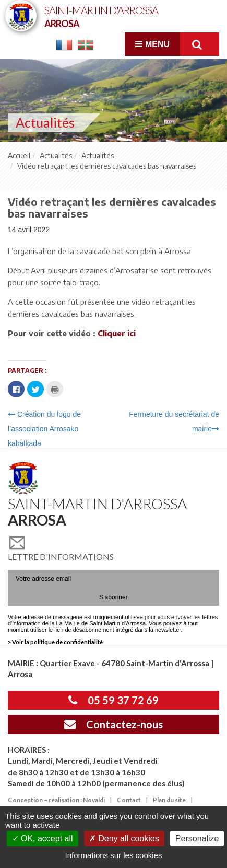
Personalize (197, 838)
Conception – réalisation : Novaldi (56, 800)
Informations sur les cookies (114, 855)
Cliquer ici (117, 333)
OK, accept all (43, 838)
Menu (152, 44)
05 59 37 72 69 (113, 700)
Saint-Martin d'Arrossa (101, 16)
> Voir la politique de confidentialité (55, 642)
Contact (129, 800)
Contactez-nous (113, 724)
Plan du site (169, 800)
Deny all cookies (124, 838)
